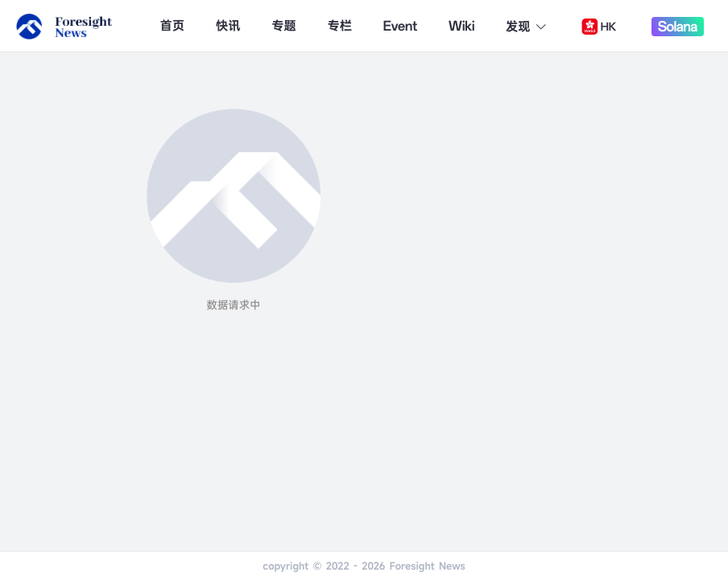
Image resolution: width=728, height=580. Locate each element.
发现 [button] (527, 27)
